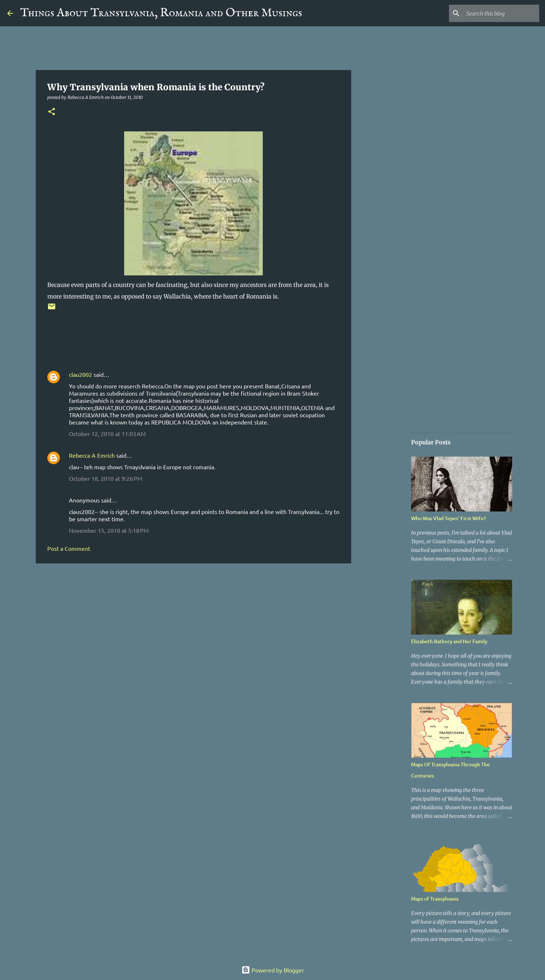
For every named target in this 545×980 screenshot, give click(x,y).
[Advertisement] (193, 625)
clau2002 (80, 374)
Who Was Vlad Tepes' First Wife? (448, 518)
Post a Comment (69, 548)
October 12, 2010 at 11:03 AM (107, 434)
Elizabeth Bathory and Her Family (449, 641)
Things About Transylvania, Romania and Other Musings (161, 13)
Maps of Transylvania (435, 899)
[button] (52, 112)
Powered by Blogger (273, 970)
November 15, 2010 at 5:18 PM (109, 530)
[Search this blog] (501, 13)
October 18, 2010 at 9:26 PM (106, 478)
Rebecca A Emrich (92, 455)
